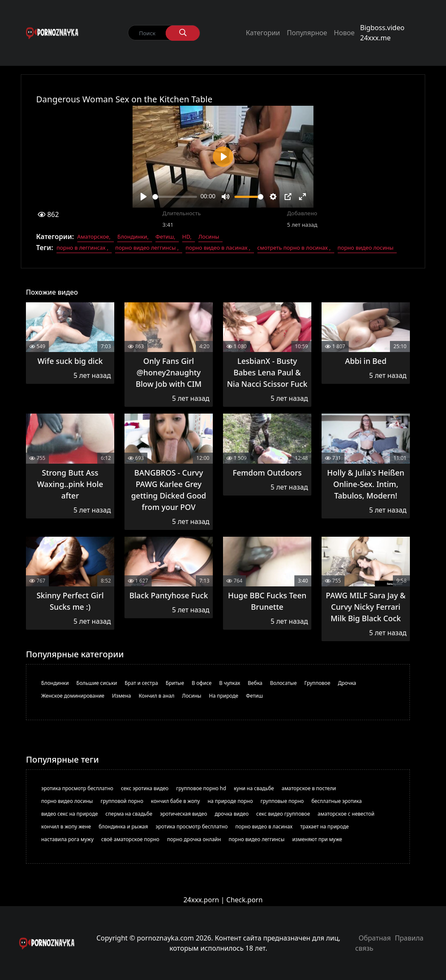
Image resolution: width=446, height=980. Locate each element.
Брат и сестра (141, 683)
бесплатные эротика (336, 801)
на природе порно (230, 801)
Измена (122, 696)
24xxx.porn (201, 900)
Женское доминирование (73, 696)
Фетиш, (165, 237)
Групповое (318, 683)
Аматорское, (94, 237)
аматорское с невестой (346, 814)
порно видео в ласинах (264, 827)
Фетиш (254, 696)
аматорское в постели (309, 788)
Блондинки (55, 683)
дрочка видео (232, 814)
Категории (263, 33)
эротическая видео (184, 814)
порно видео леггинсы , (147, 248)
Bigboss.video (382, 28)
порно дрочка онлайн (194, 839)
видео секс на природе (69, 814)
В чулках (230, 683)
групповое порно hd (201, 788)
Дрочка (347, 683)
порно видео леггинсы (257, 839)
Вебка (255, 683)
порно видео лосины (366, 248)
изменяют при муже (317, 839)
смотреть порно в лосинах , (294, 248)
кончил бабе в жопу (175, 801)
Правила (409, 938)
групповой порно (122, 801)
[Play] (144, 197)
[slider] (175, 197)
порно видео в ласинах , (218, 248)
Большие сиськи (97, 683)
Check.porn (245, 900)
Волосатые (284, 683)
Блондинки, (133, 237)
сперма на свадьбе (129, 814)
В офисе (202, 683)
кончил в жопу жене (66, 827)
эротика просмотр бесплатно (77, 788)
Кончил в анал (157, 696)
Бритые (175, 683)
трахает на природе (325, 827)
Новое (344, 33)
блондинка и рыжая (123, 827)
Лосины (209, 237)
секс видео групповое (283, 814)
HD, (187, 237)
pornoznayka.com (165, 938)
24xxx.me (375, 38)
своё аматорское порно (130, 839)
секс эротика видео (145, 788)
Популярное (307, 33)
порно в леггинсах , (82, 248)
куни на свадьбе (254, 788)
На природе (224, 696)
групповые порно (282, 801)
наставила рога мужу (67, 839)
